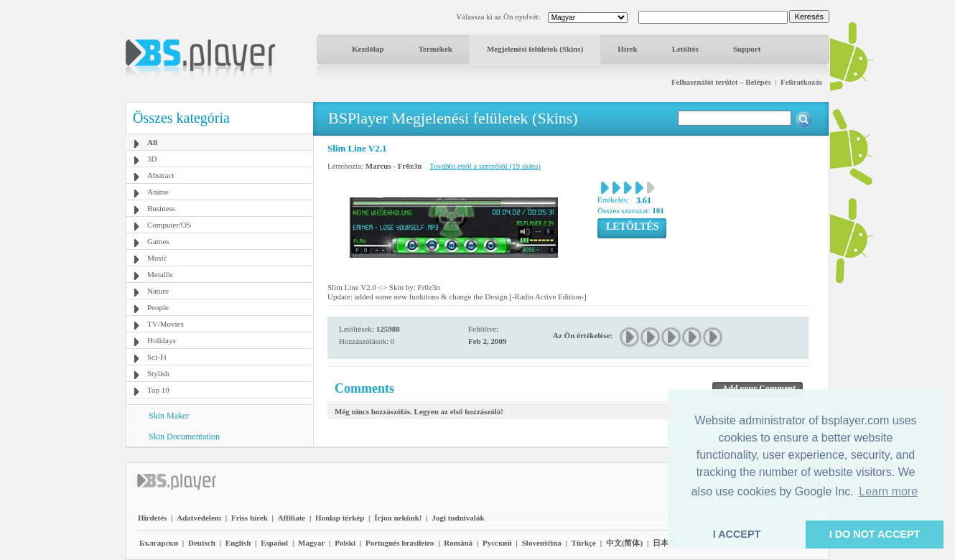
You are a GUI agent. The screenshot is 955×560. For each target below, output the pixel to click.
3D (152, 159)
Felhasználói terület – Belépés (721, 82)
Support (747, 49)
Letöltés (685, 49)
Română (458, 543)
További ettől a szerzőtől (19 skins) (485, 166)
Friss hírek (250, 518)
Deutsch (202, 543)
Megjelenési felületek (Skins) (535, 49)
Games (158, 241)
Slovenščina (542, 543)
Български (159, 543)
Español (274, 543)
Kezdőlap (368, 49)
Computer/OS (169, 225)
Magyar (311, 543)
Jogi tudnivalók (458, 518)
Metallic (160, 274)
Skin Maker (169, 416)
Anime (158, 192)
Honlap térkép (340, 518)
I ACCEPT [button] (737, 534)
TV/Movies (166, 324)
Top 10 (158, 390)
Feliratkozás (801, 82)
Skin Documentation (184, 437)
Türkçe (584, 543)
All (152, 142)
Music (157, 258)
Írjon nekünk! (398, 518)
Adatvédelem (199, 518)
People (158, 307)
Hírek (627, 49)
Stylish (158, 373)
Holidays (162, 340)
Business (161, 208)
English (238, 543)
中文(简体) (624, 543)
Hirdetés (152, 518)
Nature (158, 291)
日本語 (665, 543)
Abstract (160, 175)
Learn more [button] (888, 491)
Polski (345, 543)
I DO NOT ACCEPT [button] (875, 534)
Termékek (435, 49)
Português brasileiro (400, 543)
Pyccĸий (497, 543)
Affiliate (292, 518)
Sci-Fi (157, 357)
